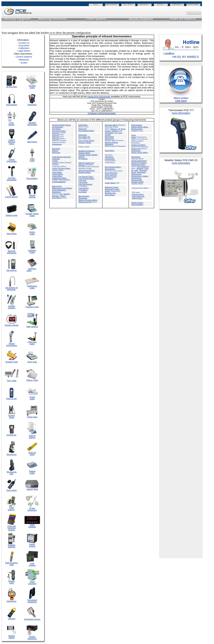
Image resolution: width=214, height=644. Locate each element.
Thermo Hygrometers (12, 160)
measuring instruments (99, 97)
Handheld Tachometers (32, 124)
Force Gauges (11, 124)
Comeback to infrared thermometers (102, 113)
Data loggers (32, 142)
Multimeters (32, 105)
